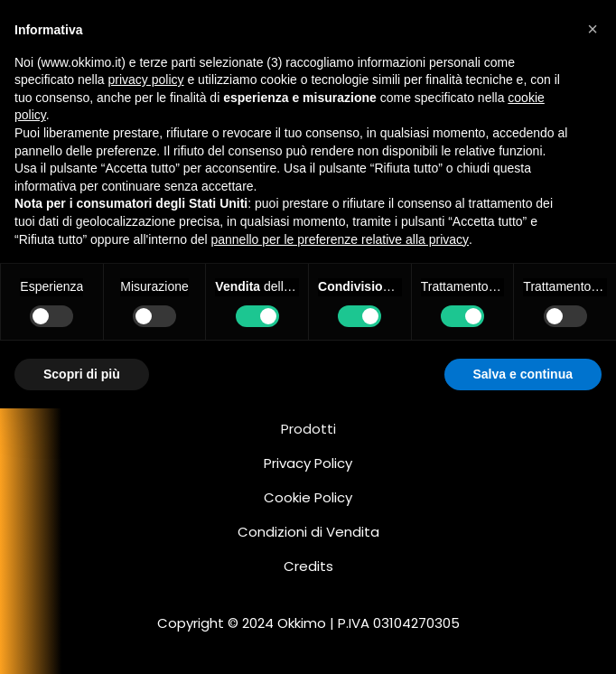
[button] (593, 29)
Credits (308, 566)
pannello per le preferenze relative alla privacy (340, 239)
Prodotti (308, 429)
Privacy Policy (308, 463)
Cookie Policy (308, 497)
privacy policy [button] (146, 80)
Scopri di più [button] (82, 374)
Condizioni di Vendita (308, 532)
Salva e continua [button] (523, 374)
